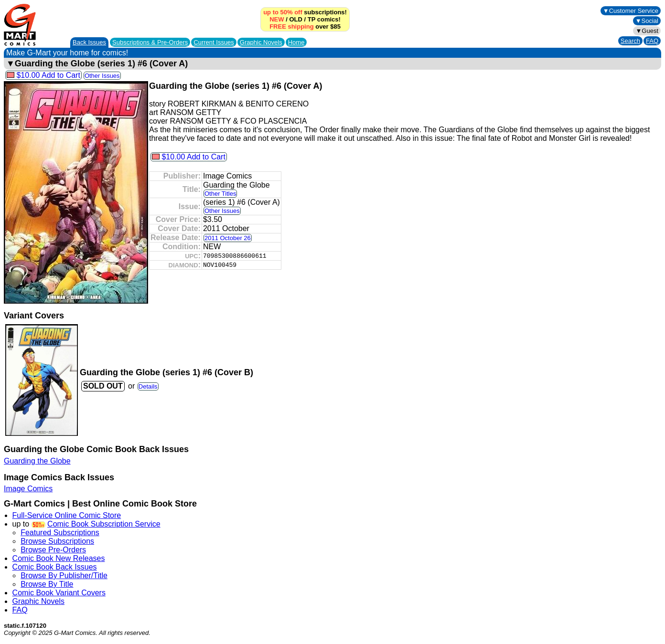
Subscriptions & (150, 42)
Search (630, 41)
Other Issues (102, 76)
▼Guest (647, 31)
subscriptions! (305, 12)
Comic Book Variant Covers (59, 593)
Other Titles (220, 194)
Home (296, 42)
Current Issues (214, 42)
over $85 (305, 26)
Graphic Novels (261, 42)
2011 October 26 (228, 238)
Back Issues (89, 42)
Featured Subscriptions (60, 533)
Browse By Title (47, 584)
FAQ (652, 41)
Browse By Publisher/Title (64, 575)
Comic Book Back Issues (55, 567)
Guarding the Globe (37, 461)
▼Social (647, 21)
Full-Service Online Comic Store (67, 515)
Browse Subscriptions (57, 541)
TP (311, 19)
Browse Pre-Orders (53, 550)
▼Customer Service (631, 11)
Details (148, 386)
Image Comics (28, 489)
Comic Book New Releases (59, 558)
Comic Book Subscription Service (104, 524)
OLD (295, 19)
